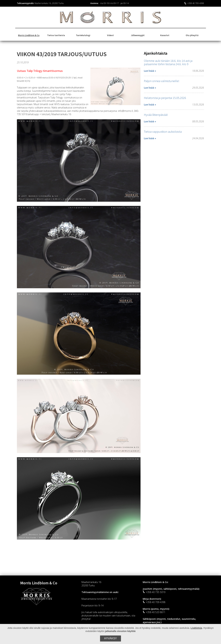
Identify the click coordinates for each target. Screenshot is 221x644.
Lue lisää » (150, 71)
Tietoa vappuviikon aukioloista (163, 132)
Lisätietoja (196, 628)
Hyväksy (111, 638)
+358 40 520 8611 (154, 612)
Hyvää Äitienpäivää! (156, 115)
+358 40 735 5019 (154, 592)
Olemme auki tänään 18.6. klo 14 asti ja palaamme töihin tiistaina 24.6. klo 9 (168, 62)
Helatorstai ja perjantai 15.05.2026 (165, 98)
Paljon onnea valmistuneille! (162, 81)
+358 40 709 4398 (194, 3)
